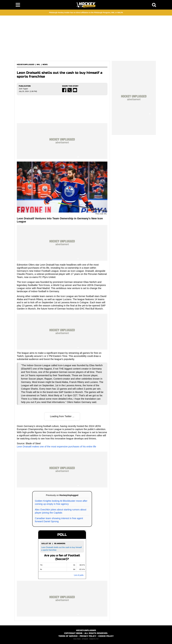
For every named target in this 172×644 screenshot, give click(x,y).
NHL (38, 65)
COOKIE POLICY (106, 636)
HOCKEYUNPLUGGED (26, 65)
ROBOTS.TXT (94, 639)
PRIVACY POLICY (88, 636)
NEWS (45, 65)
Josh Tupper (23, 89)
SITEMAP (85, 639)
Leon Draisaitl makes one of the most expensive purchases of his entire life (56, 447)
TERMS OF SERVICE (68, 636)
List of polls (79, 575)
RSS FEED (77, 639)
